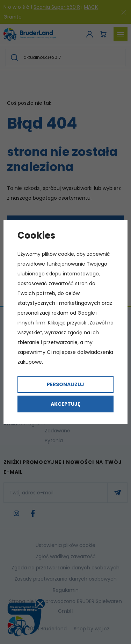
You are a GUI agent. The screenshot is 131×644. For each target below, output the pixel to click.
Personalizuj (65, 384)
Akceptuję (65, 404)
